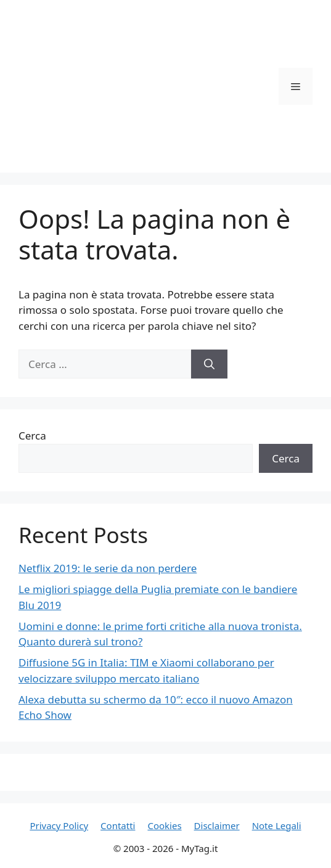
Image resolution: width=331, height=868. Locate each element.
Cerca (32, 436)
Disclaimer (217, 825)
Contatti (118, 825)
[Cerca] (209, 364)
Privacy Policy (59, 825)
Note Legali (277, 825)
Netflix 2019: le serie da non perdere (108, 568)
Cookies (164, 825)
